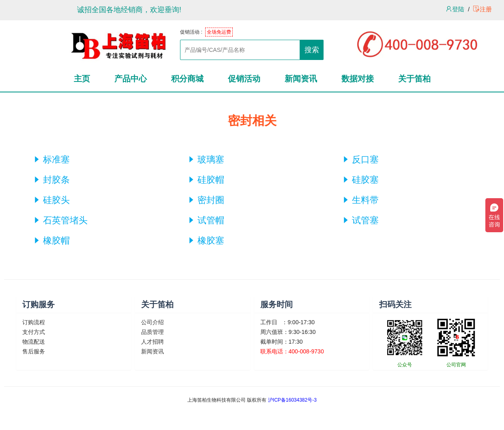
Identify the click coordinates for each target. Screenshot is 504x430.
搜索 (312, 50)
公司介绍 (152, 322)
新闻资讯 (152, 351)
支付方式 (34, 332)
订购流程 (34, 322)
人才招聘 (152, 342)
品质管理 (152, 332)
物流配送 (34, 342)
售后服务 (34, 351)
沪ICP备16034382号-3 (292, 400)
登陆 (455, 9)
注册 (483, 9)
